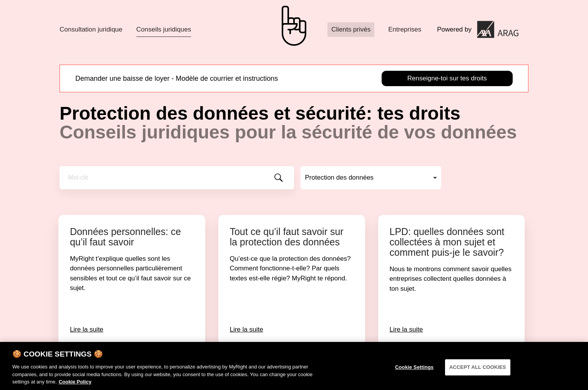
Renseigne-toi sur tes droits (447, 78)
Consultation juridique (91, 29)
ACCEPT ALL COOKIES (478, 370)
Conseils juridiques (164, 29)
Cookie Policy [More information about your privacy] (75, 384)
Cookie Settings (414, 370)
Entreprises (405, 29)
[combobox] (371, 178)
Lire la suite (87, 329)
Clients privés (351, 29)
